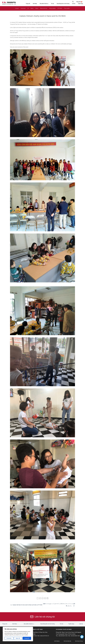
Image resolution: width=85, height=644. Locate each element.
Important (23, 8)
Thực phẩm (67, 8)
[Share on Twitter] (40, 598)
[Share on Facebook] (38, 598)
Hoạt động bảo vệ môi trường (63, 4)
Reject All (18, 638)
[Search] (73, 2)
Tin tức (52, 4)
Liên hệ (74, 4)
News (32, 8)
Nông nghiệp (52, 8)
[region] (18, 634)
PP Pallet (60, 8)
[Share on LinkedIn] (48, 598)
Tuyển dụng (80, 4)
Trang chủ (28, 4)
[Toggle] (18, 624)
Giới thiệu (35, 4)
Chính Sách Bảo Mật (67, 641)
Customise (9, 638)
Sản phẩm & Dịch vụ (44, 4)
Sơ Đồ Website (57, 641)
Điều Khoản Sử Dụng (79, 641)
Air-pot (17, 8)
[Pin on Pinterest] (45, 598)
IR (28, 8)
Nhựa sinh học (44, 8)
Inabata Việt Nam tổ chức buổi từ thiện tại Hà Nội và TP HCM (26, 605)
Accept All (27, 638)
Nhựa (37, 8)
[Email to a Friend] (43, 598)
